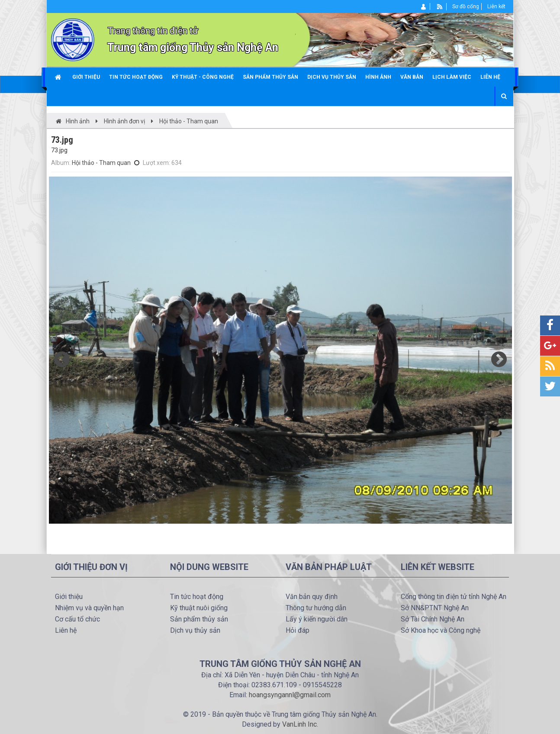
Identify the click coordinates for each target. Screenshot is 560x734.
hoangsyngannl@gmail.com (290, 695)
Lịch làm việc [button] (452, 77)
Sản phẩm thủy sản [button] (270, 77)
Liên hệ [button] (490, 77)
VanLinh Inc (299, 724)
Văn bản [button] (412, 77)
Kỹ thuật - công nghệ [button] (203, 77)
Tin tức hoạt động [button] (136, 77)
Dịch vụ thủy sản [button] (332, 77)
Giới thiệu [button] (86, 77)
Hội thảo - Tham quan (101, 163)
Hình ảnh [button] (378, 77)
